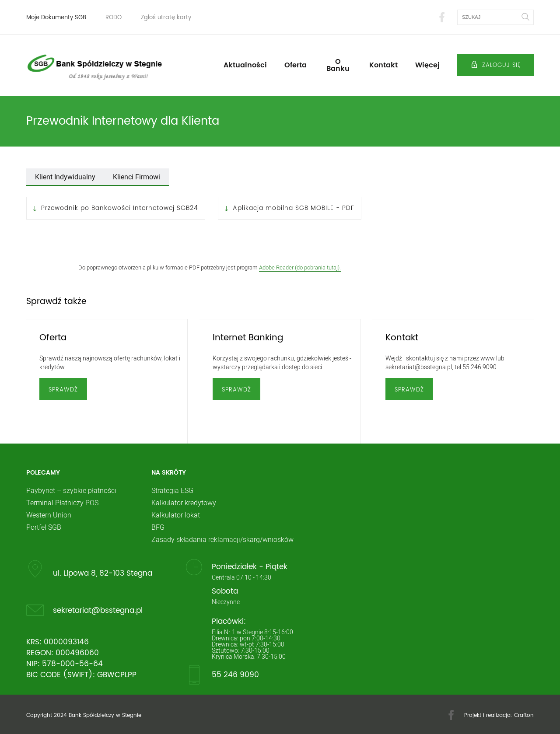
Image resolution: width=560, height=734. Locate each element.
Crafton (524, 715)
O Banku (338, 65)
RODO (114, 18)
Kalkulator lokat (176, 515)
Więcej (427, 65)
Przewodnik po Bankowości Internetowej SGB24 (120, 208)
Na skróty (169, 473)
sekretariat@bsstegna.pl (98, 610)
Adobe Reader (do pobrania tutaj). (300, 267)
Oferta (296, 65)
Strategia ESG (172, 490)
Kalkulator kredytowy (184, 503)
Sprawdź (63, 390)
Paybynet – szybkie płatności (71, 490)
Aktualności (245, 65)
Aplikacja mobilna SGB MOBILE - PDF (294, 208)
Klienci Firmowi (136, 177)
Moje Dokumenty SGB (56, 18)
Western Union (49, 515)
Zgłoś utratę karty (166, 18)
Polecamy (43, 473)
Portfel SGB (44, 527)
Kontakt (383, 65)
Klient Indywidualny (65, 177)
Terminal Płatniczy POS (62, 503)
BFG (158, 527)
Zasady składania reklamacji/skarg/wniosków (222, 539)
